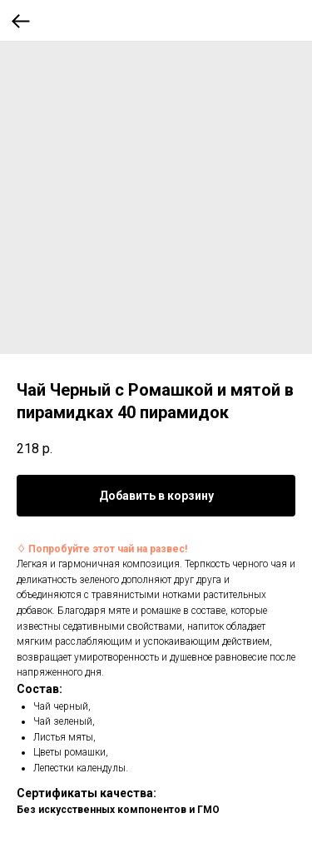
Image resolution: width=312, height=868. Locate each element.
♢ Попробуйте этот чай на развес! (102, 549)
